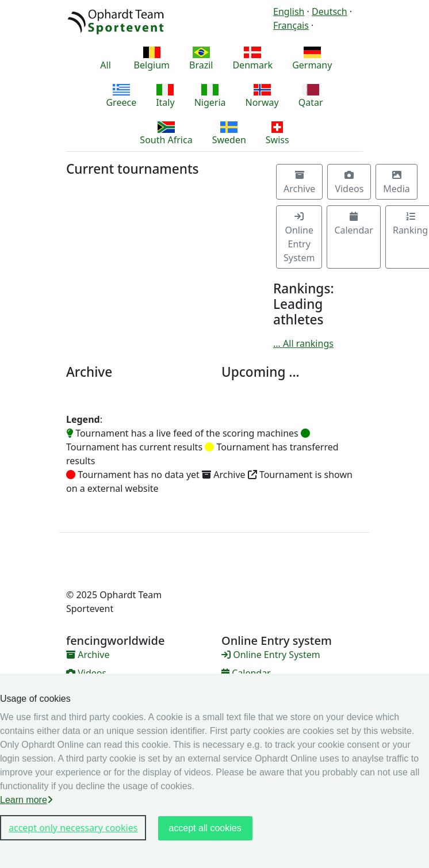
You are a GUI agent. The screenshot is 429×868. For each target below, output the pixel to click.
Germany (312, 59)
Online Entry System (299, 238)
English (289, 12)
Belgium (152, 59)
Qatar (311, 96)
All (106, 59)
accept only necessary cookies (73, 828)
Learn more (26, 800)
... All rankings (303, 343)
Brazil (201, 59)
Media (396, 183)
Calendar (354, 224)
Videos (349, 183)
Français (291, 25)
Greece (121, 96)
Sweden (229, 134)
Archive (299, 183)
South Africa (166, 134)
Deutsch (330, 12)
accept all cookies (205, 828)
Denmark (252, 59)
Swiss (277, 134)
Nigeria (210, 96)
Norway (262, 96)
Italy (165, 96)
